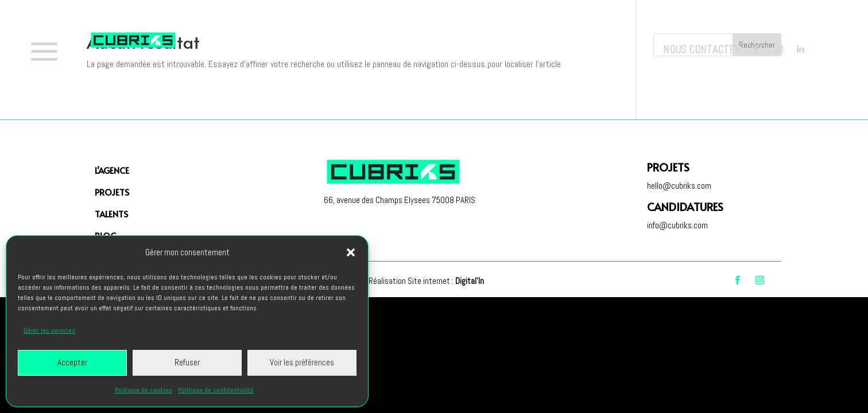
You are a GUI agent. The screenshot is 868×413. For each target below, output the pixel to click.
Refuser (187, 362)
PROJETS (112, 192)
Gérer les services (49, 330)
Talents (111, 214)
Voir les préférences (302, 362)
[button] (351, 252)
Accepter (72, 362)
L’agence (112, 170)
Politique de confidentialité (216, 390)
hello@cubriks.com (679, 186)
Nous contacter (702, 50)
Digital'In (470, 281)
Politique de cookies (144, 390)
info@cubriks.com (677, 225)
